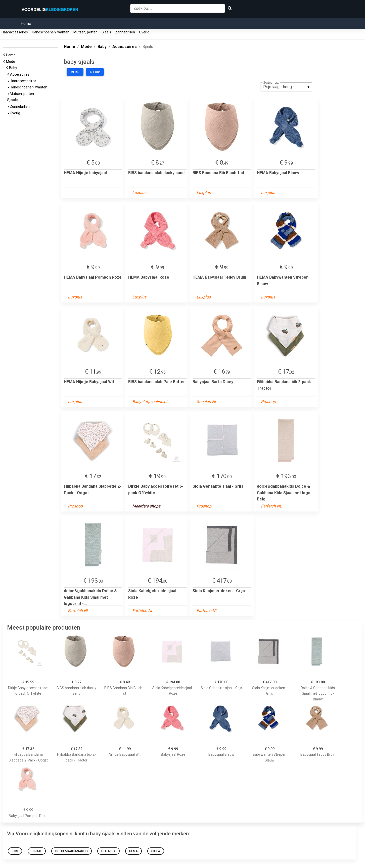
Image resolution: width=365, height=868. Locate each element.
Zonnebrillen (125, 32)
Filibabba (108, 851)
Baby (14, 68)
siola (156, 851)
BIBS (15, 851)
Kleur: (95, 72)
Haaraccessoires (15, 32)
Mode (11, 62)
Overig (144, 32)
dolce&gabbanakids (72, 851)
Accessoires (20, 74)
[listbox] (286, 87)
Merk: (75, 72)
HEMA (133, 851)
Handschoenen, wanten (51, 32)
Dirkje (37, 851)
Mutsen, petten (85, 32)
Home (26, 23)
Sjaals (106, 32)
